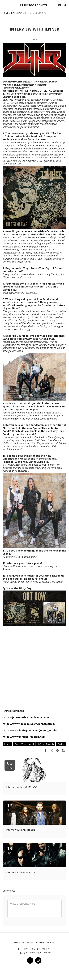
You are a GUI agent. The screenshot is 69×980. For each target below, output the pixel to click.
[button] (4, 5)
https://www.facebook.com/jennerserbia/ (29, 724)
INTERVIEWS (17, 13)
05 (10, 765)
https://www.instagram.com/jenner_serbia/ (30, 730)
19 (10, 850)
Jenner (7, 744)
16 (10, 807)
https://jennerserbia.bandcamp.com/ (26, 717)
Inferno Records (46, 744)
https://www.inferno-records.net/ (24, 737)
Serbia (61, 744)
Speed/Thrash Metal (24, 744)
